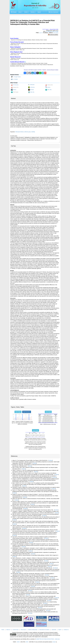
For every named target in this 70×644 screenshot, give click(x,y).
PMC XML (48, 90)
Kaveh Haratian (14, 38)
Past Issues (23, 630)
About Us (8, 630)
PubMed (51, 460)
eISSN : (21, 642)
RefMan (14, 90)
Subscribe (54, 630)
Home (3, 630)
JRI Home (14, 12)
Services (33, 12)
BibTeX (48, 87)
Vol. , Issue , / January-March (50, 29)
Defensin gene (28, 132)
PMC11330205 (56, 33)
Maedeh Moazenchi (15, 57)
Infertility (33, 132)
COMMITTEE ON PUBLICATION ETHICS (45, 639)
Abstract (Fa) (15, 87)
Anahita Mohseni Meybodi (17, 62)
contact (54, 642)
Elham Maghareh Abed (16, 52)
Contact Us (66, 630)
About (20, 12)
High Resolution (27, 412)
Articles (26, 12)
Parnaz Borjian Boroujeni (17, 42)
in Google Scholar (16, 77)
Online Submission (53, 12)
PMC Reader (15, 92)
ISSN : (30, 642)
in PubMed (14, 79)
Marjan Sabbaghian (16, 47)
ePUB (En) (31, 87)
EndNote (31, 90)
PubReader (31, 85)
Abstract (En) (49, 85)
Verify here (57, 639)
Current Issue (16, 630)
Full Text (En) (15, 85)
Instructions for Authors (44, 630)
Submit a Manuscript (33, 630)
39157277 (41, 33)
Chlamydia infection (19, 132)
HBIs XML (31, 92)
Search (39, 12)
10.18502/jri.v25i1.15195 (52, 31)
